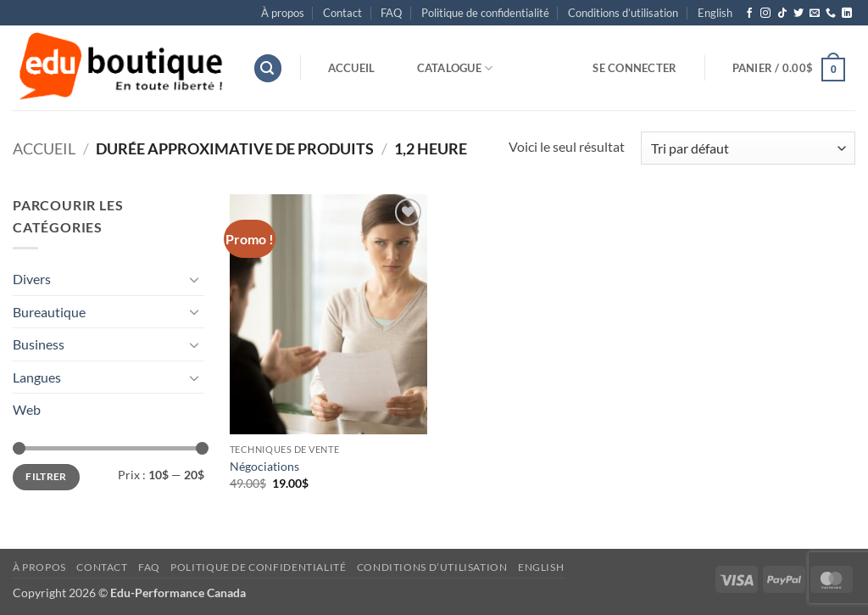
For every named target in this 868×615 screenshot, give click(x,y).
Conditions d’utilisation (623, 13)
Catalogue (455, 68)
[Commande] (748, 148)
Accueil (352, 68)
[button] (268, 68)
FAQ (391, 13)
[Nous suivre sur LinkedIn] (847, 14)
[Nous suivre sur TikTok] (782, 14)
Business (39, 344)
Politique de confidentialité (485, 13)
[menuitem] (715, 13)
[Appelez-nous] (831, 14)
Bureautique (49, 312)
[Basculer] (194, 279)
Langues (37, 377)
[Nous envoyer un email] (815, 14)
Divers (32, 279)
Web (27, 409)
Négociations (264, 466)
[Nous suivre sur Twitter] (798, 14)
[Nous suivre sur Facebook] (749, 14)
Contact (342, 13)
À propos (283, 13)
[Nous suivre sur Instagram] (765, 14)
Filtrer (46, 476)
